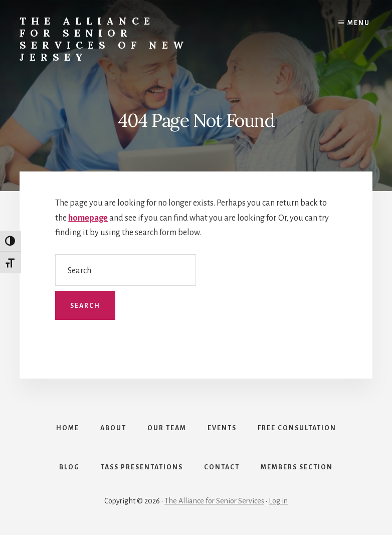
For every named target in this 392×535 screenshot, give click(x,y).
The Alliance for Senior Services (214, 501)
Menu (359, 23)
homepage (88, 218)
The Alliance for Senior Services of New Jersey (104, 39)
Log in (278, 501)
